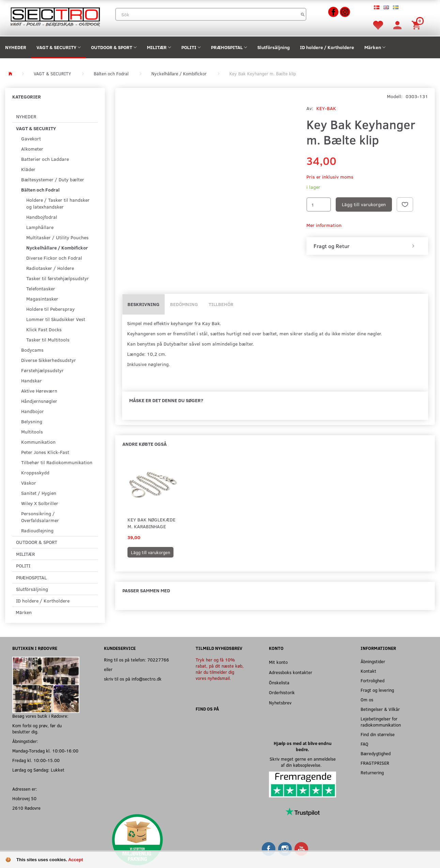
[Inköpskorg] (417, 25)
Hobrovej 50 (24, 798)
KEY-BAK (326, 108)
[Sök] (303, 14)
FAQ (365, 744)
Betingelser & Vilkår (380, 709)
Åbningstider (373, 661)
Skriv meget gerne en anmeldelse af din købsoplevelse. (303, 762)
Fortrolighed (373, 680)
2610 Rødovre (26, 808)
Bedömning (184, 304)
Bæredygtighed (376, 753)
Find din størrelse (378, 734)
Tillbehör (221, 304)
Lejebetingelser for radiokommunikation (381, 722)
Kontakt (368, 671)
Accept (75, 860)
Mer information (324, 225)
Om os (367, 699)
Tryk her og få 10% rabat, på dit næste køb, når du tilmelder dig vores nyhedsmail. (220, 669)
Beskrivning (143, 304)
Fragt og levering (377, 690)
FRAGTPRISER (375, 763)
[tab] (367, 246)
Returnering (372, 772)
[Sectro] (55, 16)
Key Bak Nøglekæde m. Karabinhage (151, 523)
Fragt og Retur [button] (331, 246)
